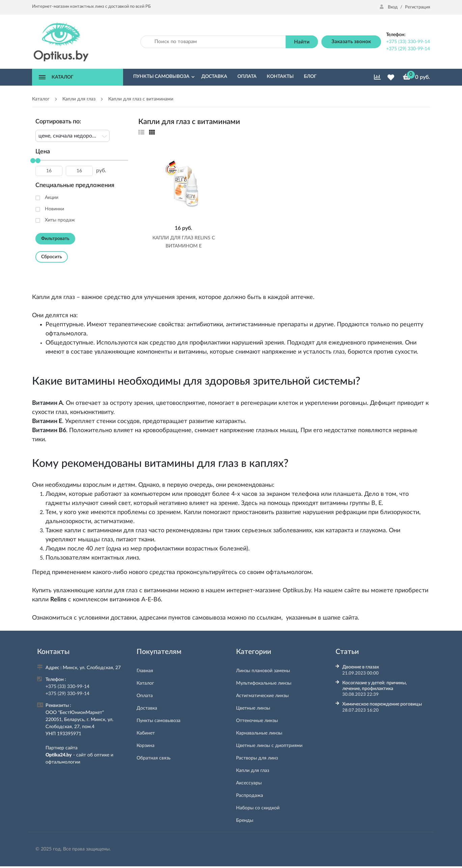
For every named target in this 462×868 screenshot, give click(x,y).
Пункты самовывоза (158, 721)
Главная (145, 671)
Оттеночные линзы (257, 721)
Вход (389, 7)
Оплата (145, 696)
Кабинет (146, 733)
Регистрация (417, 7)
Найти (302, 42)
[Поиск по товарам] (213, 42)
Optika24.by (59, 755)
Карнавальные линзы (259, 733)
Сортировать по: (58, 122)
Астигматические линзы (262, 696)
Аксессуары (249, 783)
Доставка (147, 708)
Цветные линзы (253, 708)
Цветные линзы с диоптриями (269, 746)
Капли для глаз (253, 771)
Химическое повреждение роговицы (382, 704)
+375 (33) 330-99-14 (408, 42)
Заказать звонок (351, 42)
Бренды (245, 820)
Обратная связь (154, 758)
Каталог (145, 683)
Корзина (146, 746)
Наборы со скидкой (258, 808)
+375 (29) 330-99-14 (408, 49)
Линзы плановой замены (263, 671)
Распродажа (250, 796)
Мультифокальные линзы (264, 683)
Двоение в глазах (361, 667)
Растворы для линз (257, 758)
